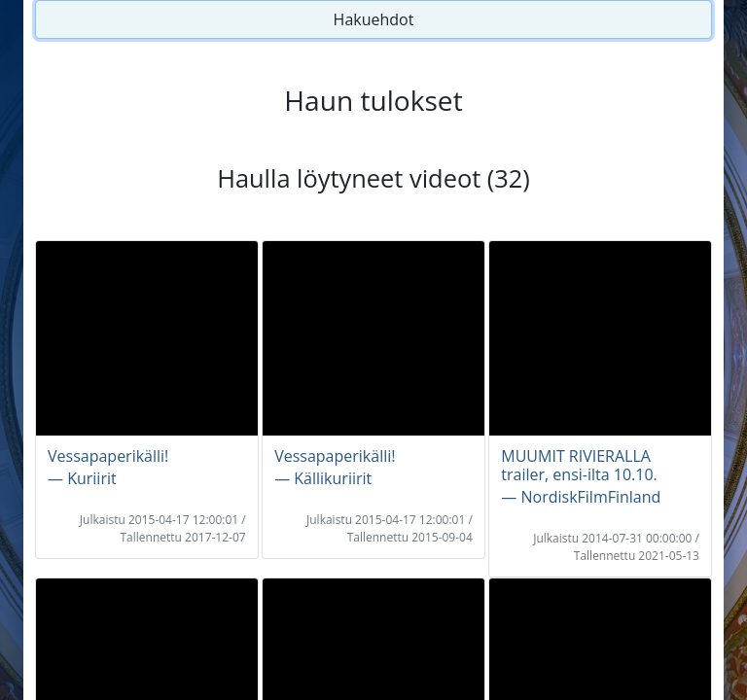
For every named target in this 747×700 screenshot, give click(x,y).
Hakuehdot (374, 19)
